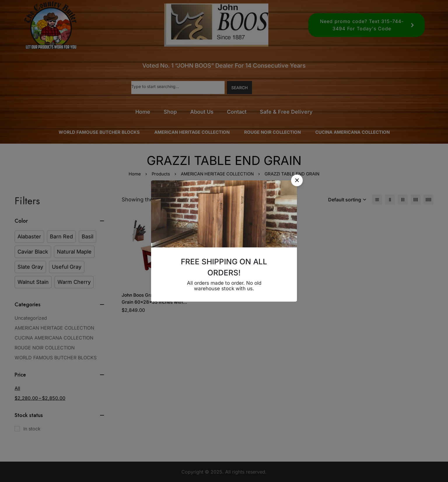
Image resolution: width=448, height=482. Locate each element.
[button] (297, 180)
